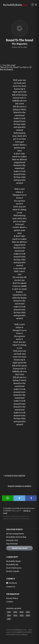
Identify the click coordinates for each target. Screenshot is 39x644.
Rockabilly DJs (12, 565)
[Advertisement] (19, 452)
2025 (22, 612)
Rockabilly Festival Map (16, 537)
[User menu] (33, 5)
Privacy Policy (12, 598)
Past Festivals (12, 544)
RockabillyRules (15, 5)
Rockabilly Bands (14, 561)
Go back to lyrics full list (15, 476)
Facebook (12, 583)
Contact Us (11, 587)
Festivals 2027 (12, 540)
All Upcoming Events (15, 534)
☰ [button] (36, 5)
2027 (9, 612)
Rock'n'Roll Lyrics (14, 568)
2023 (9, 615)
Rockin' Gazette (13, 571)
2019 (9, 619)
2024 (28, 612)
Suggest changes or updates (19, 486)
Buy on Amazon (6, 69)
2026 (15, 612)
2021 (22, 615)
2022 (15, 615)
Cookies (10, 602)
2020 (28, 615)
